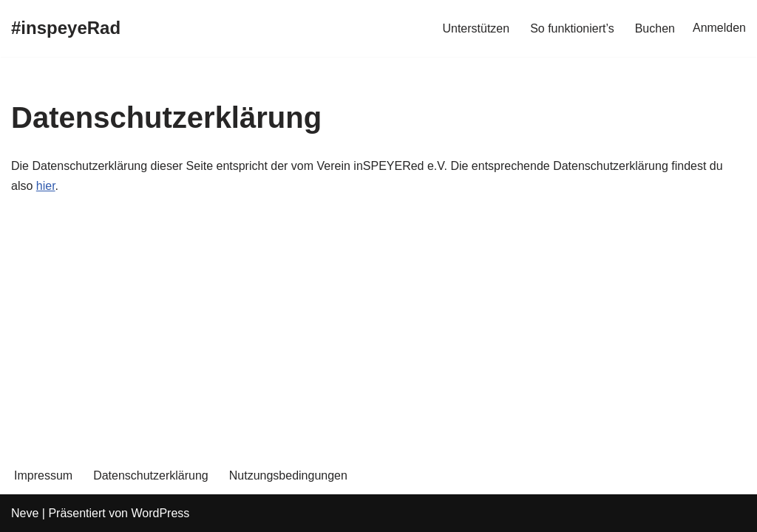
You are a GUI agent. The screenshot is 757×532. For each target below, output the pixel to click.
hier (46, 186)
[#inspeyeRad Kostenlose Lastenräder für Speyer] (66, 28)
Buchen (655, 28)
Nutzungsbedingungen (288, 475)
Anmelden (719, 28)
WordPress (160, 513)
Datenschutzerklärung (151, 475)
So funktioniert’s (572, 28)
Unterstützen (476, 28)
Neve (25, 513)
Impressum (43, 475)
